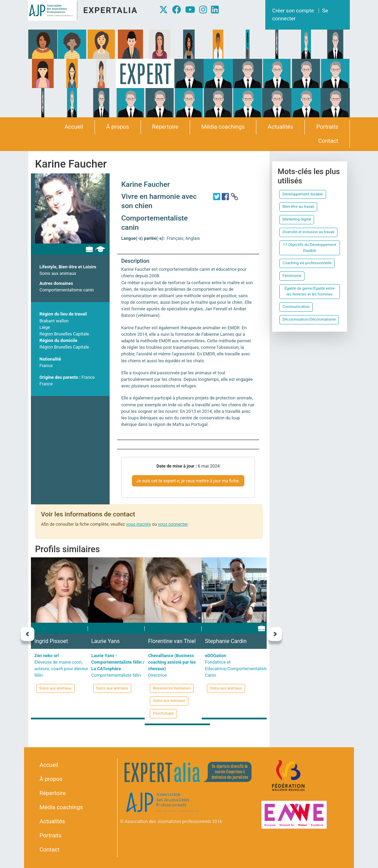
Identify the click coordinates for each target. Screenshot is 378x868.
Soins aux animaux (58, 273)
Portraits (327, 127)
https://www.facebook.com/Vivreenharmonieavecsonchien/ (225, 196)
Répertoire (165, 127)
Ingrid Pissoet (51, 641)
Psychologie (163, 713)
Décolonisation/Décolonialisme (309, 319)
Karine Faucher (146, 184)
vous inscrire (138, 524)
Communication (296, 307)
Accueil (74, 127)
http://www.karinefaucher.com (234, 196)
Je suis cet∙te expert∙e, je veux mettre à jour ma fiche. (188, 481)
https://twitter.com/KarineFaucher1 (216, 196)
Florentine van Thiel (172, 641)
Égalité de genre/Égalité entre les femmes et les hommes (310, 291)
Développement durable (303, 194)
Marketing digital (297, 219)
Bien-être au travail (298, 207)
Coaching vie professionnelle (307, 263)
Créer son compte (293, 11)
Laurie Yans (106, 641)
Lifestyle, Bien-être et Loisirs (68, 267)
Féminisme (292, 276)
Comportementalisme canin (67, 290)
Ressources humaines (172, 688)
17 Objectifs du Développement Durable (310, 248)
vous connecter (173, 524)
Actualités (280, 127)
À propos (118, 127)
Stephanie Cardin (226, 641)
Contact (328, 141)
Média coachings (223, 127)
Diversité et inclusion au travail (308, 232)
